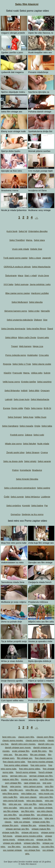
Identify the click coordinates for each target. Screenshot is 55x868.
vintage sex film (44, 839)
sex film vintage (11, 811)
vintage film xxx (46, 825)
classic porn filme (45, 737)
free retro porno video (30, 769)
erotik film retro (39, 751)
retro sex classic (34, 801)
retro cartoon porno (33, 786)
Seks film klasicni (27, 4)
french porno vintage (26, 772)
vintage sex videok (12, 843)
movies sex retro (29, 779)
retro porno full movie (13, 801)
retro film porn (16, 790)
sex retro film (10, 815)
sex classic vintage (43, 808)
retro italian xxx (29, 793)
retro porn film (46, 797)
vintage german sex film (17, 829)
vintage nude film (10, 832)
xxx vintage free (32, 850)
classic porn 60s (26, 737)
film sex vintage (38, 755)
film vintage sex (25, 758)
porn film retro (47, 779)
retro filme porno (10, 793)
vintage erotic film (41, 822)
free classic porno (44, 758)
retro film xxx (47, 790)
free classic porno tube (14, 762)
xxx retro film (48, 847)
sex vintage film (27, 815)
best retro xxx (9, 737)
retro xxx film (30, 804)
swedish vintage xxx (32, 818)
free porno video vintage (16, 765)
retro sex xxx (15, 804)
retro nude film (10, 797)
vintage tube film (32, 843)
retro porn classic (28, 797)
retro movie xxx (46, 793)
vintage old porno (30, 832)
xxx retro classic (31, 847)
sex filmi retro (28, 811)
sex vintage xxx (45, 815)
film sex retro (21, 755)
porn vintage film (13, 783)
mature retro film (10, 779)
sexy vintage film (12, 818)
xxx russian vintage (12, 850)
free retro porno (38, 765)
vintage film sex (28, 825)
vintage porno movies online (29, 836)
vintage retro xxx (26, 839)
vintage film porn (10, 825)
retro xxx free (45, 804)
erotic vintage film (21, 751)
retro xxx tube (10, 808)
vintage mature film (41, 829)
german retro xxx (18, 776)
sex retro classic (45, 811)
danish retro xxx (46, 744)
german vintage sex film (41, 776)
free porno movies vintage (40, 762)
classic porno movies (13, 740)
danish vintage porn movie (18, 747)
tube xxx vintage (22, 822)
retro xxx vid (25, 808)
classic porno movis (35, 740)
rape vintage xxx (32, 783)
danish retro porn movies (23, 744)
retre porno (15, 786)
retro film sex (32, 790)
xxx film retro (14, 847)
